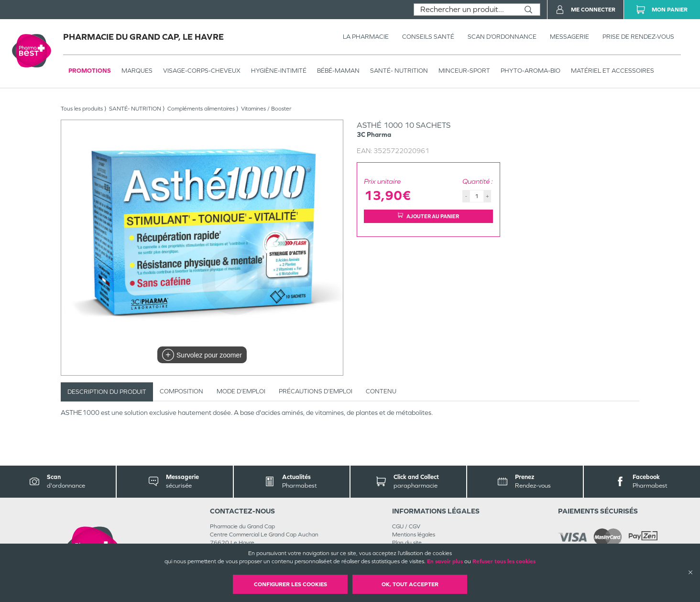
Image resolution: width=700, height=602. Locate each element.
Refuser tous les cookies (504, 561)
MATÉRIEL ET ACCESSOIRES (612, 71)
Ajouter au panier (428, 216)
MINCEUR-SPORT (464, 71)
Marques (137, 71)
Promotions (90, 71)
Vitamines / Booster (266, 109)
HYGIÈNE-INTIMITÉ (279, 71)
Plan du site (407, 543)
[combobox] (465, 10)
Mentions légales (414, 535)
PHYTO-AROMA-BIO (530, 71)
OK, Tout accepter (410, 584)
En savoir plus (445, 561)
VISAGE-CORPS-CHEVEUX (202, 71)
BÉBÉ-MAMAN (338, 71)
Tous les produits (82, 109)
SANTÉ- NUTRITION (399, 71)
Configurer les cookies (290, 584)
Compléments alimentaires (201, 109)
